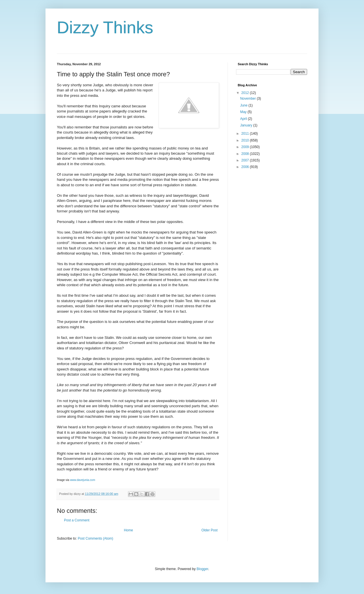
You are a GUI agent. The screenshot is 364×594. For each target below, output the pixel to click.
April (244, 119)
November (248, 99)
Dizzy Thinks (105, 27)
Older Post (209, 530)
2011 (246, 134)
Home (129, 530)
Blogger (202, 569)
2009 (246, 147)
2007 (246, 160)
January (247, 125)
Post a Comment (77, 520)
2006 (246, 167)
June (244, 105)
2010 (246, 140)
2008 (246, 154)
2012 (246, 93)
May (244, 112)
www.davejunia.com (82, 480)
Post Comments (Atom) (95, 538)
